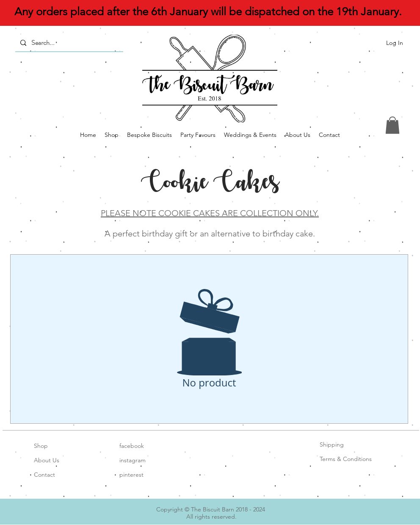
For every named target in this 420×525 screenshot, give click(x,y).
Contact (44, 475)
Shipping (332, 444)
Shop (41, 446)
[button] (392, 125)
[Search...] (68, 43)
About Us (47, 460)
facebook (132, 446)
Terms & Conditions (346, 459)
